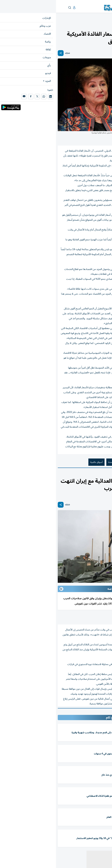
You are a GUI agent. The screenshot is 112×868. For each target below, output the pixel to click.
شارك (11, 53)
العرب (97, 475)
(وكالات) (94, 617)
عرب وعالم (106, 475)
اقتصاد (107, 26)
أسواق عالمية (40, 462)
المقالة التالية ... (103, 712)
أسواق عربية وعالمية (95, 26)
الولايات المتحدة (60, 462)
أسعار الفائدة (79, 462)
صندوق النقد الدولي (99, 462)
